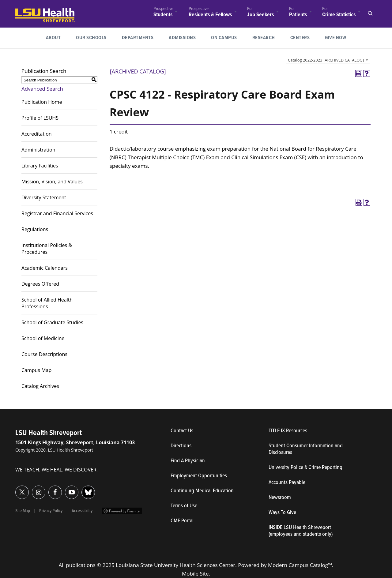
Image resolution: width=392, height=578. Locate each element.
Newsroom (280, 498)
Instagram (32, 489)
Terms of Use (184, 506)
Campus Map (36, 370)
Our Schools (91, 38)
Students (163, 15)
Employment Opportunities (199, 476)
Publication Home (42, 102)
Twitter (15, 489)
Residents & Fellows (210, 15)
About (53, 38)
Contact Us (210, 431)
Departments (138, 38)
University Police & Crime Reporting (305, 468)
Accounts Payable (287, 483)
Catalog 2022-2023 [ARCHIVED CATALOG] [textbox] (326, 60)
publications (81, 565)
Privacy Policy (51, 511)
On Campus (224, 38)
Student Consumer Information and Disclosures (306, 449)
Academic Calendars (45, 268)
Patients (298, 15)
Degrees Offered (40, 284)
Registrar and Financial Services (57, 213)
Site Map (23, 511)
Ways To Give (282, 513)
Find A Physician (188, 461)
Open (370, 13)
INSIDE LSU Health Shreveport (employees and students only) (301, 531)
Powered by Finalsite (122, 511)
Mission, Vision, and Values (52, 182)
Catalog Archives (40, 386)
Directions (181, 446)
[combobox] (328, 60)
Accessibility (82, 511)
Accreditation (37, 134)
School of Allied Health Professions (47, 303)
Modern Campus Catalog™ (300, 565)
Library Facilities (40, 166)
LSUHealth (28, 11)
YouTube (65, 489)
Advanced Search (42, 89)
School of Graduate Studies (52, 322)
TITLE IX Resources (288, 431)
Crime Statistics (339, 15)
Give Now (335, 38)
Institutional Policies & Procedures (47, 249)
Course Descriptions (44, 354)
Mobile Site (195, 574)
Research (268, 37)
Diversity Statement (44, 197)
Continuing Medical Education (202, 491)
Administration (38, 150)
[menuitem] (163, 13)
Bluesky (82, 489)
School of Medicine (43, 338)
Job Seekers (260, 15)
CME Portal (210, 521)
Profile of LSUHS (40, 118)
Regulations (35, 229)
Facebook (49, 489)
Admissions (182, 38)
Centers (300, 38)
